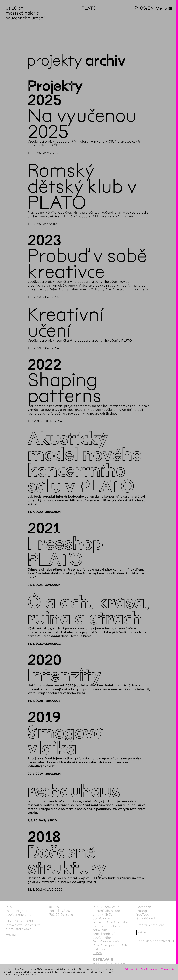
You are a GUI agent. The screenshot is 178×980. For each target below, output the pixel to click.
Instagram (145, 911)
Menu (164, 8)
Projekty (54, 60)
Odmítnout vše (149, 969)
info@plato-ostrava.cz (23, 925)
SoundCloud (146, 918)
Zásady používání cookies (25, 975)
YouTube (143, 915)
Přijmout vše (167, 969)
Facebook (144, 907)
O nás (97, 953)
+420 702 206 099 (19, 921)
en (151, 8)
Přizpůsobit (131, 969)
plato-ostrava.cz (19, 929)
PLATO (89, 8)
